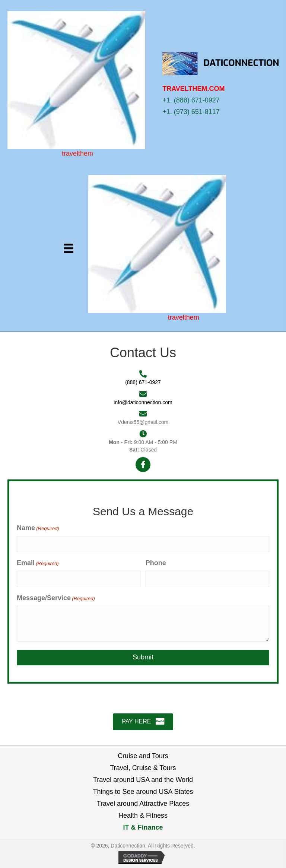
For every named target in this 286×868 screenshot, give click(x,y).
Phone (156, 563)
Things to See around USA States (143, 792)
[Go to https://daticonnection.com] (77, 84)
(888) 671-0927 (143, 382)
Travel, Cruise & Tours (143, 768)
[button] (143, 465)
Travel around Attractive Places (143, 804)
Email (38, 563)
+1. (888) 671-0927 (191, 100)
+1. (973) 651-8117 (191, 112)
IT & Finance (143, 827)
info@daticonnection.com (143, 402)
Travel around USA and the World (143, 780)
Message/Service (56, 598)
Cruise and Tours (143, 756)
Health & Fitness (143, 815)
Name (38, 528)
